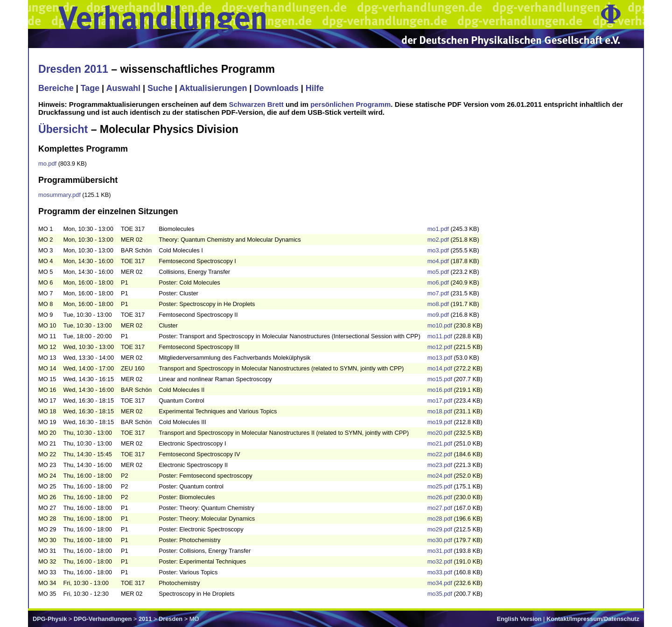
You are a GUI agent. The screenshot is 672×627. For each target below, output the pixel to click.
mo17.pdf (440, 401)
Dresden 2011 (73, 69)
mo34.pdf (440, 583)
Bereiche (56, 88)
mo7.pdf (438, 293)
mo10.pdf (440, 325)
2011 (145, 619)
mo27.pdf (440, 508)
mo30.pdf (440, 540)
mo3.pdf (438, 250)
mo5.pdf (438, 272)
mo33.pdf (440, 572)
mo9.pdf (438, 315)
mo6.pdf (438, 282)
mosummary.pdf (59, 195)
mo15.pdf (440, 379)
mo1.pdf (438, 229)
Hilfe (315, 88)
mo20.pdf (440, 433)
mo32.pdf (440, 561)
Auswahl (123, 88)
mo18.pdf (440, 411)
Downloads (276, 88)
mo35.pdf (440, 594)
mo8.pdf (438, 304)
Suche (160, 88)
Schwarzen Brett (256, 104)
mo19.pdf (440, 422)
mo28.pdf (440, 519)
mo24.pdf (440, 476)
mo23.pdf (440, 465)
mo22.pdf (440, 454)
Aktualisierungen (213, 88)
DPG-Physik (50, 619)
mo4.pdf (438, 261)
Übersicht (63, 129)
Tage (90, 88)
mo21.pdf (440, 443)
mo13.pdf (440, 358)
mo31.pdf (440, 551)
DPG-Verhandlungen (103, 619)
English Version (519, 619)
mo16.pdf (440, 390)
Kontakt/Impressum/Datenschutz (593, 619)
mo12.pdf (440, 347)
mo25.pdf (440, 486)
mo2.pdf (438, 240)
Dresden (171, 619)
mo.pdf (47, 164)
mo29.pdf (440, 529)
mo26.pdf (440, 497)
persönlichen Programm (350, 104)
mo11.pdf (440, 336)
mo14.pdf (440, 368)
